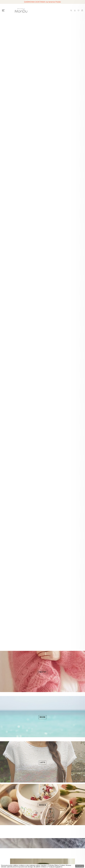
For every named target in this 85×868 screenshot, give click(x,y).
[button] (4, 331)
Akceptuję (80, 866)
